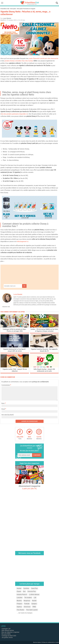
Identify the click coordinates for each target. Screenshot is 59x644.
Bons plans (13, 9)
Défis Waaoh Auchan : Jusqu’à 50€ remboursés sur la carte (44, 370)
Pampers (19, 604)
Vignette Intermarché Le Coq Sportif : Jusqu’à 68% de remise (15, 350)
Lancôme (20, 598)
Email (3, 409)
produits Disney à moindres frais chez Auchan (19, 61)
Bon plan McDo (6, 634)
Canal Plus (34, 588)
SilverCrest (27, 607)
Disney (42, 72)
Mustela (19, 601)
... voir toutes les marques (25, 613)
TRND (34, 607)
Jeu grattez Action (7, 637)
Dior (24, 591)
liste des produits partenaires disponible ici (14, 114)
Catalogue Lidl (6, 629)
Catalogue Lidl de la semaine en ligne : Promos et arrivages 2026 (15, 330)
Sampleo (34, 604)
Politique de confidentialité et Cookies (50, 642)
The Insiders (28, 598)
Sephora (19, 607)
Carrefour (26, 588)
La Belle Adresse (34, 595)
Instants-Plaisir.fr (22, 595)
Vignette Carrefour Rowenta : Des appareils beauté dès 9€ (44, 350)
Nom (3, 403)
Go (24, 286)
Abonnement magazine (29, 487)
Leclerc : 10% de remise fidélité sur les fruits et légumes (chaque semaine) (44, 330)
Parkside (27, 604)
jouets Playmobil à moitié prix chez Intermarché (43, 58)
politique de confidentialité (40, 382)
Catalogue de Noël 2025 (9, 636)
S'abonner (37, 455)
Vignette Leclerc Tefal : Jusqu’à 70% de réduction (15, 370)
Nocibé (34, 601)
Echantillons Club (5, 9)
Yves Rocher (20, 610)
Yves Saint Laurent (32, 610)
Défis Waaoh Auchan (8, 630)
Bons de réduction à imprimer (10, 632)
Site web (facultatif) (8, 415)
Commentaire (6, 385)
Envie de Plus (32, 591)
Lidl (35, 598)
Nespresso (27, 601)
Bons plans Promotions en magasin (26, 9)
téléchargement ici (23, 241)
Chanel (19, 591)
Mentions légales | (37, 642)
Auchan (19, 588)
